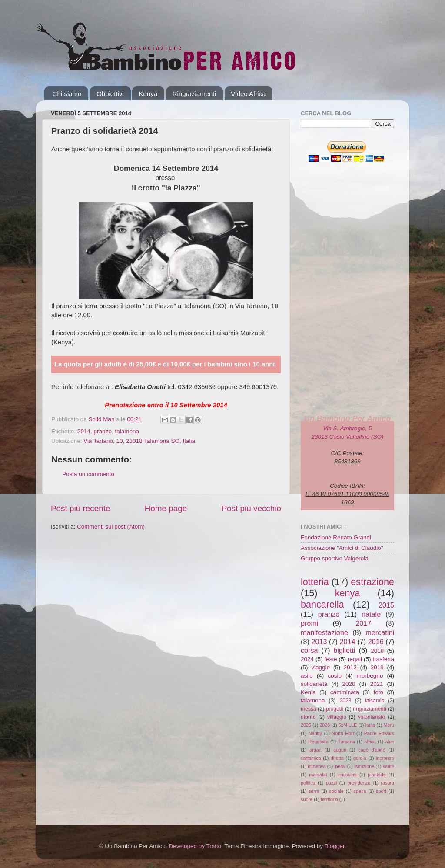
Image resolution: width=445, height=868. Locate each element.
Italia (370, 725)
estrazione (372, 582)
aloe (390, 742)
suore (307, 799)
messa (309, 709)
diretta (337, 758)
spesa (360, 791)
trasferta (383, 659)
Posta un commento (88, 474)
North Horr (343, 733)
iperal (340, 766)
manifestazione (324, 632)
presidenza (359, 783)
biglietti (344, 650)
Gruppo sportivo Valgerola (335, 558)
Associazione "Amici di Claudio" (342, 548)
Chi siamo (67, 94)
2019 (377, 667)
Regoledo (318, 742)
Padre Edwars (379, 733)
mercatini (380, 632)
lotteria (315, 582)
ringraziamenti (369, 709)
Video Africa (249, 94)
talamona (127, 431)
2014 (84, 431)
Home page (166, 508)
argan (315, 750)
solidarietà (314, 684)
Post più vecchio (251, 508)
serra (314, 791)
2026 (325, 725)
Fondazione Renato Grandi (336, 537)
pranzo (103, 431)
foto (378, 692)
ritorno (308, 717)
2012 (350, 667)
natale (371, 614)
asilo (307, 676)
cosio (335, 676)
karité (389, 766)
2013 (319, 642)
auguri (340, 750)
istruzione (364, 766)
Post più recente (81, 508)
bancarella (322, 604)
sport (381, 791)
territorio (329, 799)
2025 (306, 725)
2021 (377, 684)
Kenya (148, 94)
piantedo (377, 775)
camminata (345, 692)
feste (330, 659)
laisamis (375, 701)
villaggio (337, 717)
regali (355, 659)
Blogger (335, 846)
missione (347, 775)
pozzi (331, 783)
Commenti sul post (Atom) (111, 527)
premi (309, 623)
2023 (345, 701)
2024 (307, 659)
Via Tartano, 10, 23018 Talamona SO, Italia (139, 441)
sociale (336, 791)
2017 (363, 623)
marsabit (318, 775)
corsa (309, 650)
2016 (376, 642)
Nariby (315, 733)
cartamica (311, 758)
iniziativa (317, 766)
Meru (389, 725)
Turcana (346, 742)
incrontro (385, 758)
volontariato (372, 717)
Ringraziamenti (194, 94)
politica (308, 783)
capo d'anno (372, 750)
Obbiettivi (110, 94)
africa (370, 742)
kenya (348, 593)
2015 (386, 605)
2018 (377, 651)
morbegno (370, 676)
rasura (387, 783)
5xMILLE (348, 725)
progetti (335, 709)
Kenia (308, 692)
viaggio (320, 667)
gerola (360, 758)
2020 (349, 684)
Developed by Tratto (195, 846)
